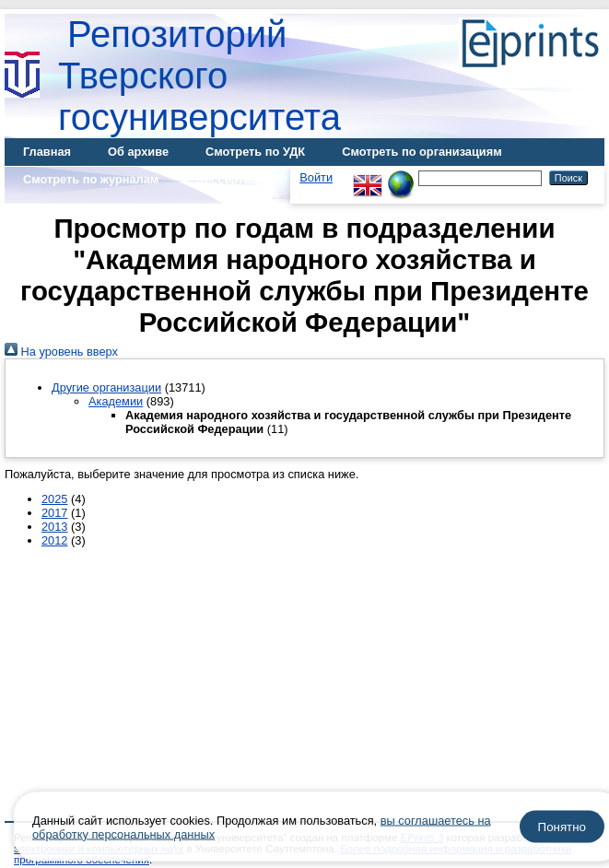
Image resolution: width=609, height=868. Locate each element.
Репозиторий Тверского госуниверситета (199, 76)
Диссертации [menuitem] (234, 179)
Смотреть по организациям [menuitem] (422, 152)
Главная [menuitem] (47, 152)
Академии (116, 401)
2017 (54, 513)
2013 (54, 527)
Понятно (562, 827)
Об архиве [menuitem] (138, 152)
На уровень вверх (61, 352)
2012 (54, 540)
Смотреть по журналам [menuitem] (91, 179)
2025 (54, 499)
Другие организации (106, 387)
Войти (316, 177)
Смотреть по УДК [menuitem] (255, 152)
